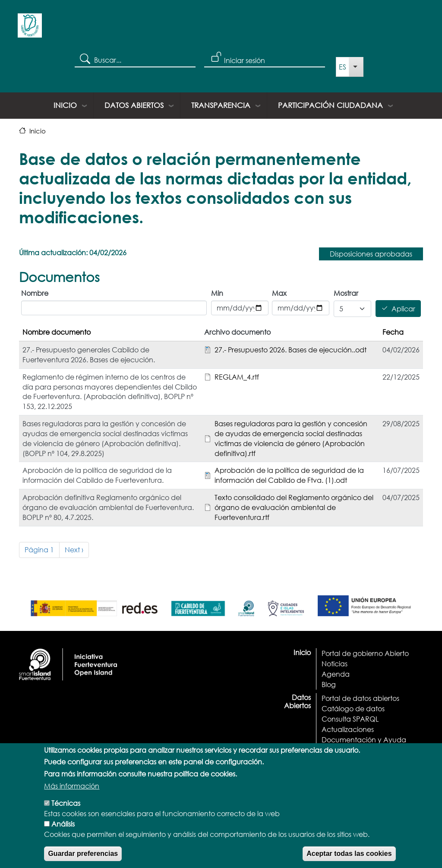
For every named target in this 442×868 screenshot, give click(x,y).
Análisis (63, 836)
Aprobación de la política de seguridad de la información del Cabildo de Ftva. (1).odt (289, 475)
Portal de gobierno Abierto (365, 653)
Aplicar (403, 309)
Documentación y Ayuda (364, 740)
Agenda (336, 674)
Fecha (393, 332)
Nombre (35, 293)
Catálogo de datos (353, 708)
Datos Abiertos (134, 105)
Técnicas (66, 815)
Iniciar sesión (245, 60)
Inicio (65, 105)
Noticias (335, 664)
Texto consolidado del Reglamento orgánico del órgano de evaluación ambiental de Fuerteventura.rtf (294, 507)
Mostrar (346, 293)
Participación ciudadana (330, 105)
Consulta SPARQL (350, 719)
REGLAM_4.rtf (237, 377)
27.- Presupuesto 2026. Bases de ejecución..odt (290, 350)
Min (217, 293)
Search (84, 58)
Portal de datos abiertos (360, 698)
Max (279, 293)
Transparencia (221, 105)
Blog (329, 684)
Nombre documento (57, 332)
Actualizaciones (348, 729)
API (327, 750)
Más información (72, 798)
